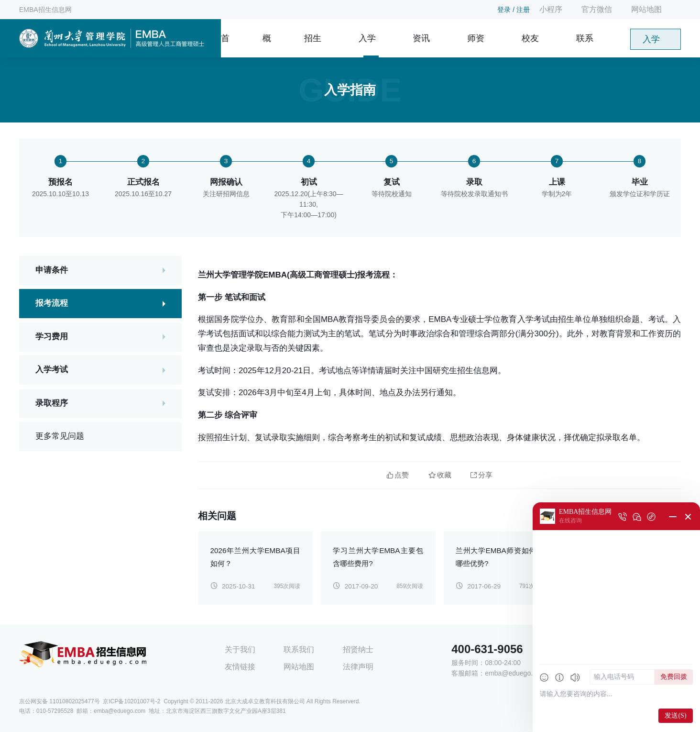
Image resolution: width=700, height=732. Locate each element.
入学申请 (651, 42)
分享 (481, 475)
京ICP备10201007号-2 (131, 701)
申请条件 (52, 271)
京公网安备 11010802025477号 (60, 701)
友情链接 (240, 667)
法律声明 (358, 667)
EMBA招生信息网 (45, 10)
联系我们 (585, 45)
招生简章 (313, 45)
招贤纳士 (358, 649)
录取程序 (52, 404)
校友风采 (530, 45)
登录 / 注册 (514, 10)
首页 (225, 45)
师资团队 (476, 45)
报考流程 (52, 304)
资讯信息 (421, 45)
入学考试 (52, 371)
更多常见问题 (60, 437)
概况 (267, 45)
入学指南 (367, 45)
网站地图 (646, 9)
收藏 (440, 475)
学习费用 (52, 337)
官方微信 (597, 9)
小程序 (551, 9)
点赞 (398, 475)
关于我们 (240, 649)
